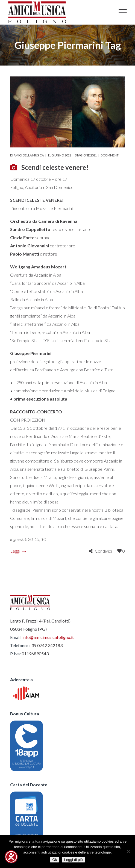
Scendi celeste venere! (55, 167)
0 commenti (110, 155)
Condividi (103, 551)
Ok (55, 860)
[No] (128, 851)
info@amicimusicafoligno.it (48, 637)
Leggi (18, 551)
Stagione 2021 (86, 155)
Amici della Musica (29, 155)
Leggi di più (73, 860)
